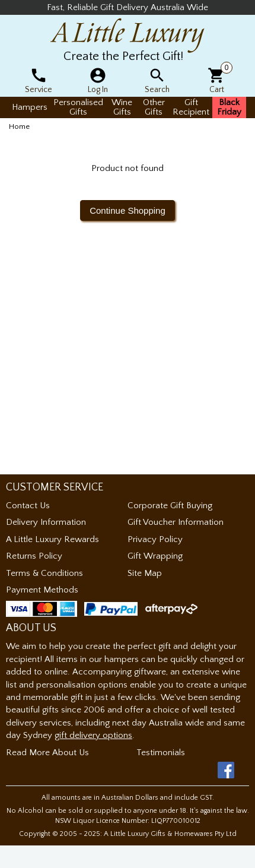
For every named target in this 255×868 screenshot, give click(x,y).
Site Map (145, 573)
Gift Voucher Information (176, 522)
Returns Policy (34, 556)
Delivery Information (46, 522)
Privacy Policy (155, 539)
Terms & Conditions (44, 573)
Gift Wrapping (155, 556)
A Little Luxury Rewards (52, 539)
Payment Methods (42, 590)
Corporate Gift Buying (170, 506)
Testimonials (161, 753)
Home (19, 126)
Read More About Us (47, 753)
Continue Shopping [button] (128, 210)
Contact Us (28, 506)
